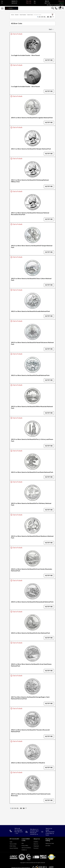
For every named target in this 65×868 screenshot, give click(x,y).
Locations (36, 842)
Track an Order (13, 844)
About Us (36, 844)
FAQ (23, 843)
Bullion (17, 15)
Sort (51, 29)
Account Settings (14, 848)
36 (51, 17)
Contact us (24, 850)
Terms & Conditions (26, 848)
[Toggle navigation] (2, 8)
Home (12, 15)
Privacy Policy (25, 846)
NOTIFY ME (49, 60)
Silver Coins (30, 15)
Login (11, 842)
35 (48, 17)
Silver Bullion (23, 15)
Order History (13, 846)
